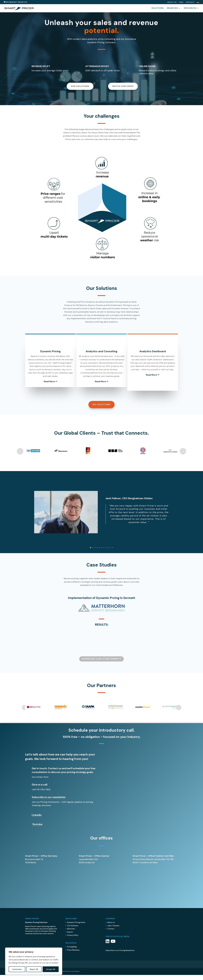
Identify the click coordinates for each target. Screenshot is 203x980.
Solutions (158, 8)
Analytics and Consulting (102, 353)
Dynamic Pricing (48, 353)
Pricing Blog (72, 952)
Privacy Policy (73, 940)
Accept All (51, 969)
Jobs (181, 2)
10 (110, 553)
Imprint (70, 937)
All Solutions (102, 410)
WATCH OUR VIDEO (123, 88)
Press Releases (73, 955)
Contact (190, 2)
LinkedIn (37, 820)
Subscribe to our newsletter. (49, 802)
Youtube (37, 829)
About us (172, 2)
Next (183, 456)
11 (113, 553)
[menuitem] (198, 3)
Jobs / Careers (113, 931)
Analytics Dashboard (155, 353)
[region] (34, 961)
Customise (17, 969)
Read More (48, 387)
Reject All (34, 969)
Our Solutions (80, 88)
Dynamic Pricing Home (76, 927)
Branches (173, 8)
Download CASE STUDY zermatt (102, 664)
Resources (190, 8)
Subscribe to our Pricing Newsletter (120, 955)
